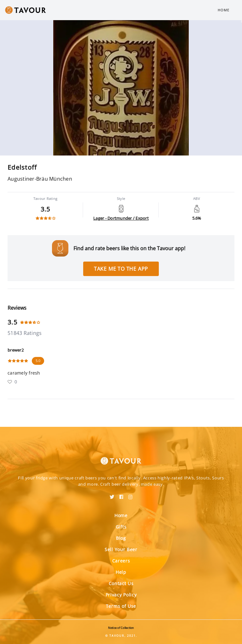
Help (121, 572)
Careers (121, 561)
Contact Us (121, 583)
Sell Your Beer (121, 549)
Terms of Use (121, 606)
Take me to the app (121, 269)
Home (224, 10)
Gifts (121, 527)
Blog (121, 538)
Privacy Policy (121, 595)
